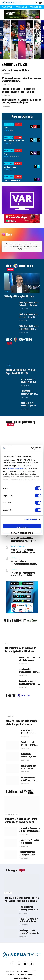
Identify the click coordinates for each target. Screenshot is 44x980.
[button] (5, 40)
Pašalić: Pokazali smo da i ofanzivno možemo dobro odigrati (29, 731)
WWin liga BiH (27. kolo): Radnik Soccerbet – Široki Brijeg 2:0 (29, 313)
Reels (9, 234)
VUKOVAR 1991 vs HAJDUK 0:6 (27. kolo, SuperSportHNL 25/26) (29, 391)
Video (9, 250)
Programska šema (22, 117)
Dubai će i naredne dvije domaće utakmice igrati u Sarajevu (22, 707)
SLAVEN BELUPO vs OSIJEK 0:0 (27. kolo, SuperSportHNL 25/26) (29, 368)
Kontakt (10, 959)
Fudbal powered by (15, 605)
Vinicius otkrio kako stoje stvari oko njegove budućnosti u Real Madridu (18, 90)
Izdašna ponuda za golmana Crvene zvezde (29, 916)
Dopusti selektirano (22, 533)
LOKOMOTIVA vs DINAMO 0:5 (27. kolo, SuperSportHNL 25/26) (29, 379)
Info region (12, 855)
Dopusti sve (22, 527)
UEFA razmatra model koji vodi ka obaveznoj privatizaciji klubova (22, 80)
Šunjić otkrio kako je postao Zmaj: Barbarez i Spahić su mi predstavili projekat (29, 670)
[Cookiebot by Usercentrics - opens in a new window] (31, 448)
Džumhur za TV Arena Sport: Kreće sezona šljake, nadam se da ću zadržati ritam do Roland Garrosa (21, 807)
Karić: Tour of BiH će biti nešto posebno (29, 826)
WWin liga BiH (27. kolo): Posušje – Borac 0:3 (29, 300)
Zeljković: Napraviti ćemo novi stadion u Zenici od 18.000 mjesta (23, 560)
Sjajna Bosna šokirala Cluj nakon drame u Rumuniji (29, 741)
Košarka (11, 680)
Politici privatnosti (16, 468)
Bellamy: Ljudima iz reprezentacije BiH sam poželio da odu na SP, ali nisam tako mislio (23, 549)
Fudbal (10, 350)
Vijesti (8, 276)
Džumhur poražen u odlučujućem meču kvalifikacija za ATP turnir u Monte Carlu (28, 840)
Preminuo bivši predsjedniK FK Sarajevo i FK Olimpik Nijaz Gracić (29, 656)
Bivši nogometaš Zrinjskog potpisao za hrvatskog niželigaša (29, 894)
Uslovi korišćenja (22, 962)
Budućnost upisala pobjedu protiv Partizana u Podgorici (29, 754)
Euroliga (11, 701)
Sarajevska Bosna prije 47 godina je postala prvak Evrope (28, 766)
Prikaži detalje (31, 519)
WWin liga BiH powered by (21, 406)
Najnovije (11, 956)
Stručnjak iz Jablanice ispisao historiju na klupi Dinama (29, 906)
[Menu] (40, 3)
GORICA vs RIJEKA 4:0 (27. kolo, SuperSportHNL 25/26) (21, 356)
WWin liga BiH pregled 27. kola (15, 70)
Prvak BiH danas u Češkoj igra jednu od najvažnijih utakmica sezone (23, 537)
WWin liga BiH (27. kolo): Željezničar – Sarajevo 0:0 (29, 290)
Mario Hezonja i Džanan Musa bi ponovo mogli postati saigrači (27, 719)
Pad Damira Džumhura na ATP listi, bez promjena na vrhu (30, 815)
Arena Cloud (30, 956)
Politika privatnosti (26, 959)
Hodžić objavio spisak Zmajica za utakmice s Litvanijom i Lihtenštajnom (21, 101)
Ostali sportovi (14, 776)
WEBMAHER (34, 968)
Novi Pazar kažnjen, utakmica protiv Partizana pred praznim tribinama (22, 883)
